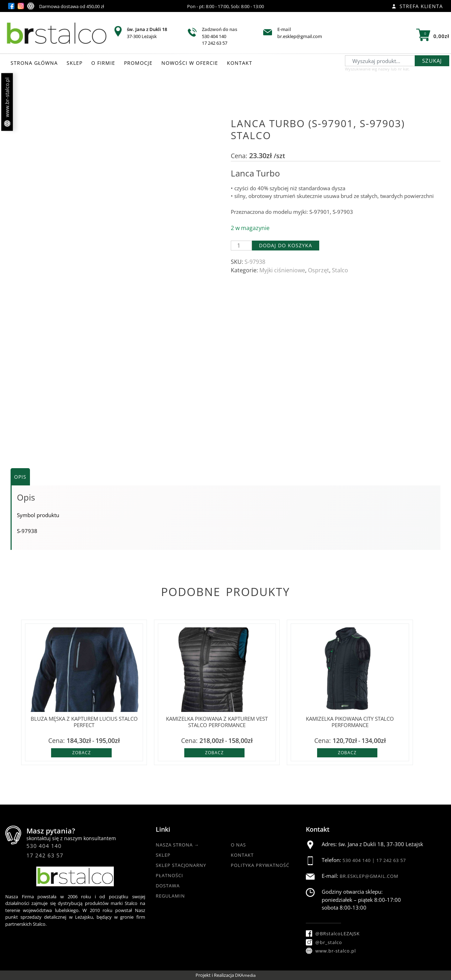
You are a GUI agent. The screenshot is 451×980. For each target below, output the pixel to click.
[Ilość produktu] (241, 246)
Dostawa (168, 886)
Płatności (169, 875)
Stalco (340, 270)
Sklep (163, 855)
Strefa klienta (417, 6)
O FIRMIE (103, 63)
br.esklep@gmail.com (300, 36)
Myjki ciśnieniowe (282, 270)
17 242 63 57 (215, 43)
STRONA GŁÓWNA (34, 63)
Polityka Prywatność (260, 865)
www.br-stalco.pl (7, 102)
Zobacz (82, 753)
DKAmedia (245, 975)
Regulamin (170, 896)
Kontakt (242, 855)
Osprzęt (319, 270)
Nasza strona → (177, 845)
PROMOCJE (138, 63)
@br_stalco (324, 942)
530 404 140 (214, 36)
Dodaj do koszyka (286, 245)
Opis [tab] (20, 477)
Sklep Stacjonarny (181, 865)
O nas (238, 845)
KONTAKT (240, 63)
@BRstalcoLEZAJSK (333, 934)
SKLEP (75, 63)
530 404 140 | (359, 860)
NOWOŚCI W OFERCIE (190, 63)
